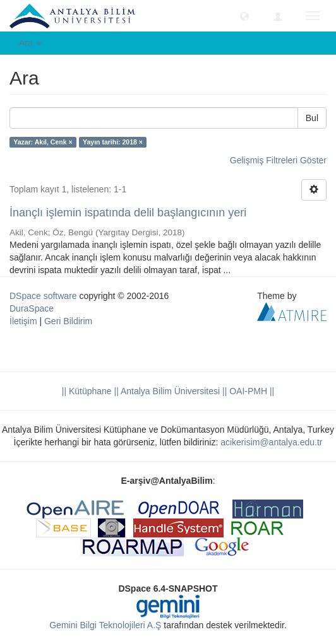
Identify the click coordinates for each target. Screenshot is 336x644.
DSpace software (43, 296)
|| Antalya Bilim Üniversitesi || (170, 391)
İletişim (23, 321)
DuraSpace (32, 308)
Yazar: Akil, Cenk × (43, 142)
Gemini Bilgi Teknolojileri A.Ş (105, 625)
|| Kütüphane (87, 391)
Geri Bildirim (68, 321)
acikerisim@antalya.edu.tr (271, 442)
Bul (312, 118)
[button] (244, 16)
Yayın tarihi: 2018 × (113, 142)
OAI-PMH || (250, 391)
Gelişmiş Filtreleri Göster (278, 160)
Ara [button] (30, 43)
